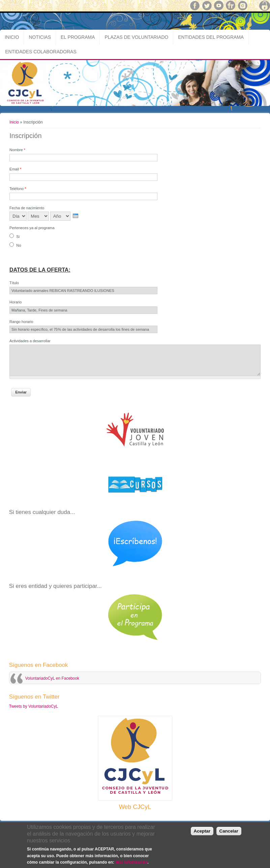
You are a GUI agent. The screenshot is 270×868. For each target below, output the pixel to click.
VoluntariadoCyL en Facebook (52, 678)
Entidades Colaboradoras (41, 52)
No (19, 245)
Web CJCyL (135, 807)
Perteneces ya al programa (32, 228)
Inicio (12, 37)
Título (14, 283)
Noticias (40, 37)
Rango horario (21, 322)
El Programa (78, 37)
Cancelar (229, 831)
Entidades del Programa (211, 37)
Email (15, 169)
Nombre (17, 150)
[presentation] (76, 216)
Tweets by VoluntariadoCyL (34, 706)
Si (18, 237)
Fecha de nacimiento (27, 208)
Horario (16, 302)
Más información (131, 862)
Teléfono (18, 189)
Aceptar (202, 831)
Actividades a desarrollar (30, 341)
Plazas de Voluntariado (136, 37)
